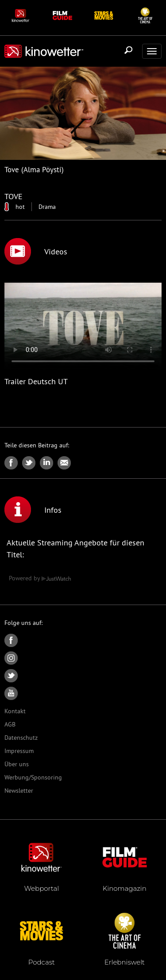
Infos (33, 510)
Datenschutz (21, 738)
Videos (36, 251)
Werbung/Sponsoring (33, 777)
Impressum (19, 751)
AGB (10, 724)
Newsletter (19, 791)
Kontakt (15, 711)
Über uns (17, 764)
